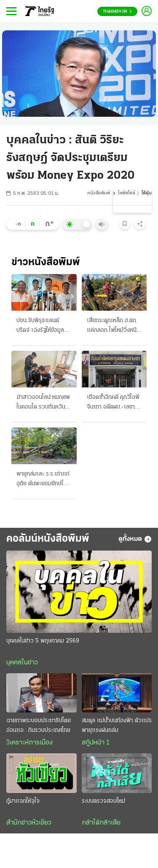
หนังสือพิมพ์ (99, 193)
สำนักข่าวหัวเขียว (29, 823)
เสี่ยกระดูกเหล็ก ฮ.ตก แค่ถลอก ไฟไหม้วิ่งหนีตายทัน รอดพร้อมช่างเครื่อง (112, 326)
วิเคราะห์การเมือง (29, 743)
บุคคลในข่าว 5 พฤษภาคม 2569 (43, 641)
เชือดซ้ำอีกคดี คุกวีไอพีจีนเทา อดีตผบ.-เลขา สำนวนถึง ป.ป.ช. (113, 403)
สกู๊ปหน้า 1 (96, 743)
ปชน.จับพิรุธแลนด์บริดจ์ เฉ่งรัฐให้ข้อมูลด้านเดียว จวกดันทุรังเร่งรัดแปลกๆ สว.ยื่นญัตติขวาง (41, 326)
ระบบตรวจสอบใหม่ (103, 801)
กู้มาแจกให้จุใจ (23, 801)
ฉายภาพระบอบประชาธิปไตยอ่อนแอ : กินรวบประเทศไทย (39, 726)
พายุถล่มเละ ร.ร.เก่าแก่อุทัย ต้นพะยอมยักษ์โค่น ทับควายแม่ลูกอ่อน (43, 480)
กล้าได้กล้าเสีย (101, 823)
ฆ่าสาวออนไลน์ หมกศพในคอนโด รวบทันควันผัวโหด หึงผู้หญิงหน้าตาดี (43, 403)
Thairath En (117, 12)
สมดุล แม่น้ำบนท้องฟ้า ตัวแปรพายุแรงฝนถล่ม (117, 726)
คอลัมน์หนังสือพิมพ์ (48, 539)
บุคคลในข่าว (22, 663)
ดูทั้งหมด (135, 539)
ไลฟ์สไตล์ (127, 193)
